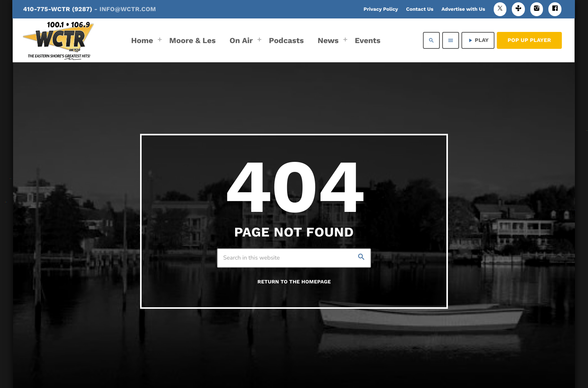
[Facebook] (555, 9)
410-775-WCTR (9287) (89, 9)
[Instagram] (537, 9)
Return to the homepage (294, 282)
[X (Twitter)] (500, 9)
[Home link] (58, 40)
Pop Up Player (529, 40)
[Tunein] (518, 9)
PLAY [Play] (478, 40)
